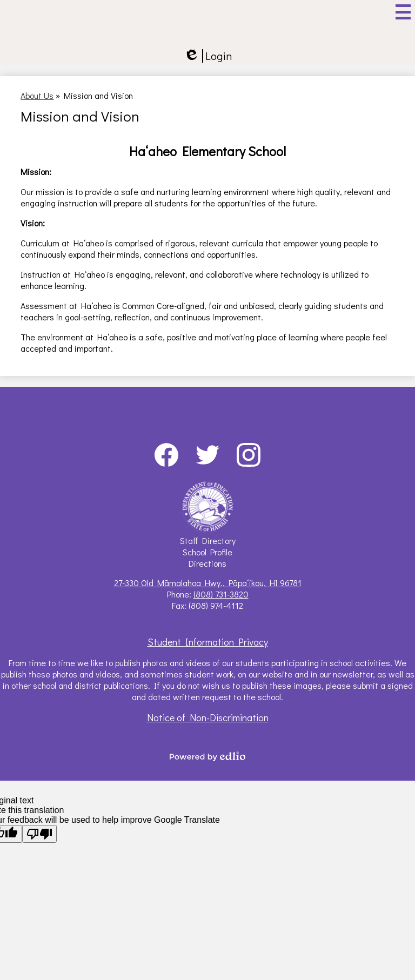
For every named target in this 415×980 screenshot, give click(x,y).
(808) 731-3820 (221, 594)
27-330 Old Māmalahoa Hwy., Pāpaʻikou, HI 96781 (208, 583)
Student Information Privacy (208, 642)
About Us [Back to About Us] (37, 95)
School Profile (207, 552)
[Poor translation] (39, 834)
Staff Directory (208, 541)
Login (208, 56)
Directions (207, 563)
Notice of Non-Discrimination (208, 717)
